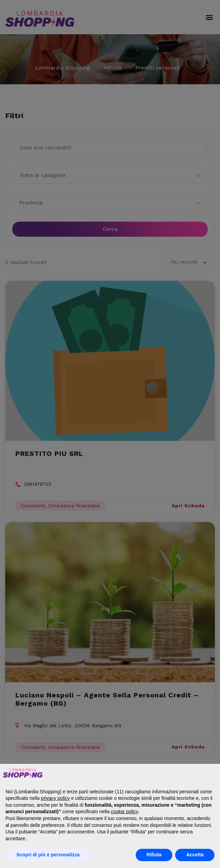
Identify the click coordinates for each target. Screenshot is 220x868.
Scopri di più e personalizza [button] (48, 855)
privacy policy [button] (56, 798)
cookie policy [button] (124, 811)
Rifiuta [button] (154, 855)
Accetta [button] (195, 855)
